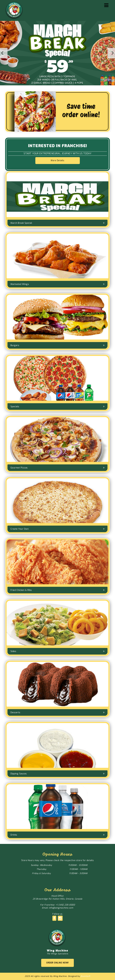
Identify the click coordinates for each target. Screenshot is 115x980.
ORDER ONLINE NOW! (57, 963)
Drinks (14, 835)
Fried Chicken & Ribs (21, 590)
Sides (13, 651)
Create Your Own (20, 529)
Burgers (15, 345)
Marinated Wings (20, 284)
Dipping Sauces (19, 774)
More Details (57, 160)
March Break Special (21, 223)
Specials (15, 407)
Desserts (15, 712)
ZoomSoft (85, 976)
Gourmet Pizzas (19, 468)
